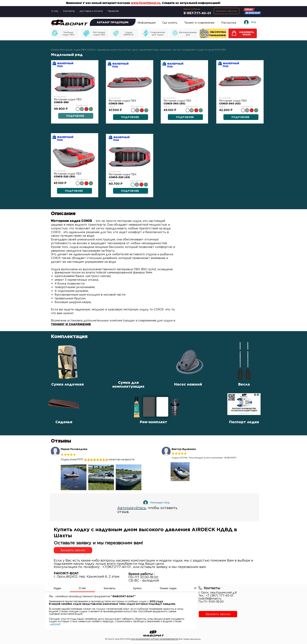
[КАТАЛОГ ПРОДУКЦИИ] (113, 22)
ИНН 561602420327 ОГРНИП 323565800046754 (155, 639)
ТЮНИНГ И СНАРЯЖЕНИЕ (71, 324)
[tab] (57, 588)
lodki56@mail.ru (210, 599)
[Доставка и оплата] (91, 11)
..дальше (55, 624)
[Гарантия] (114, 11)
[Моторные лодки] (65, 33)
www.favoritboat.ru (146, 3)
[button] (227, 11)
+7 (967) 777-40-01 (220, 596)
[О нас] (55, 11)
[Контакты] (69, 11)
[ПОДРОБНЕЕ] (131, 117)
